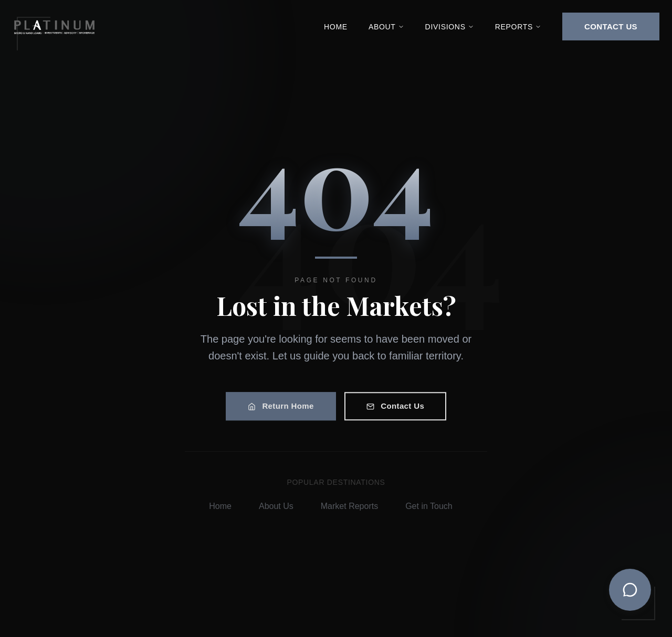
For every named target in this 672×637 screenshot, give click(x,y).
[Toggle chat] (630, 590)
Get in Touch (432, 506)
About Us (279, 506)
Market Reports (353, 506)
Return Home (281, 408)
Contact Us (395, 408)
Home (336, 27)
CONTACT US (611, 26)
